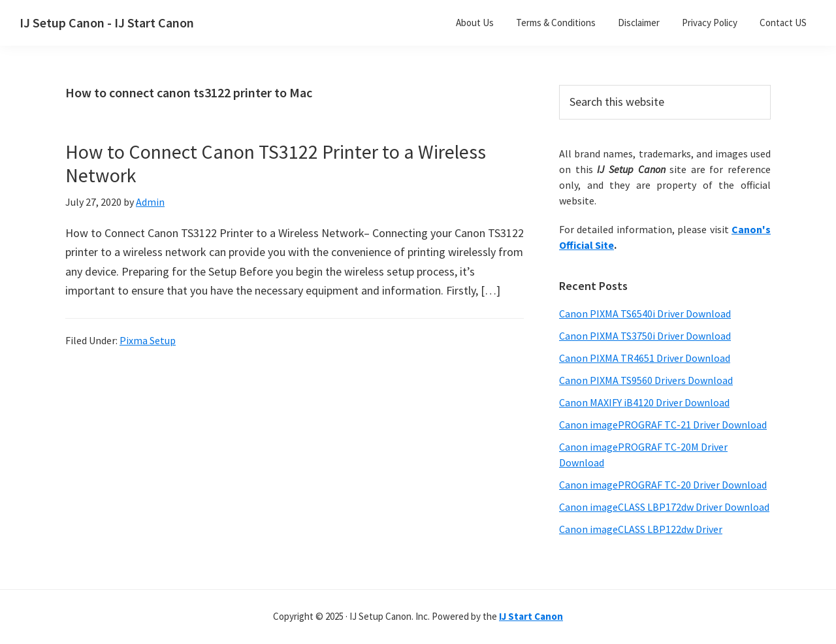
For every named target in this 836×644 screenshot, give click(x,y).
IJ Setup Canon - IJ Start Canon (107, 23)
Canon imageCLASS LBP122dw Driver (641, 529)
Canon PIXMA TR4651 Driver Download (645, 358)
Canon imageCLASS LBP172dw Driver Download (664, 507)
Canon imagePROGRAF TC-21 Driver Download (663, 425)
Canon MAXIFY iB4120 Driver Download (644, 402)
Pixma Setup (148, 340)
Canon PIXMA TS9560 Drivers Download (646, 380)
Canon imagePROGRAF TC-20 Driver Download (663, 485)
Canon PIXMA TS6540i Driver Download (645, 314)
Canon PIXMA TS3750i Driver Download (645, 336)
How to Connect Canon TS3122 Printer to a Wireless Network (276, 163)
